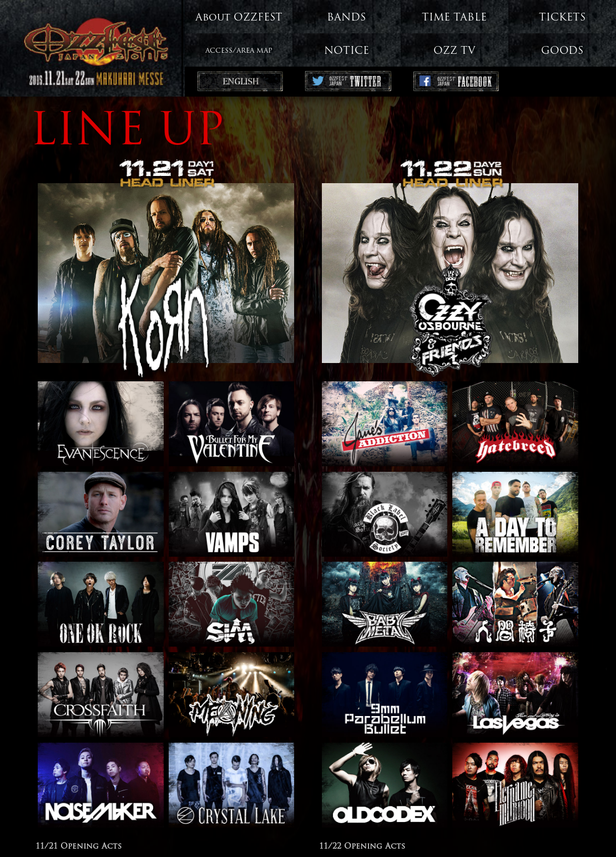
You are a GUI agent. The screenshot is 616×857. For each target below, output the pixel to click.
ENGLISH (239, 83)
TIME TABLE (454, 18)
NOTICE (347, 51)
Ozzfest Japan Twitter (346, 83)
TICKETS (562, 18)
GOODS (562, 51)
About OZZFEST (239, 18)
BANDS (346, 18)
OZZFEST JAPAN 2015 (92, 44)
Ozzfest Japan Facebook (455, 83)
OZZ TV (455, 51)
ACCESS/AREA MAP (239, 51)
